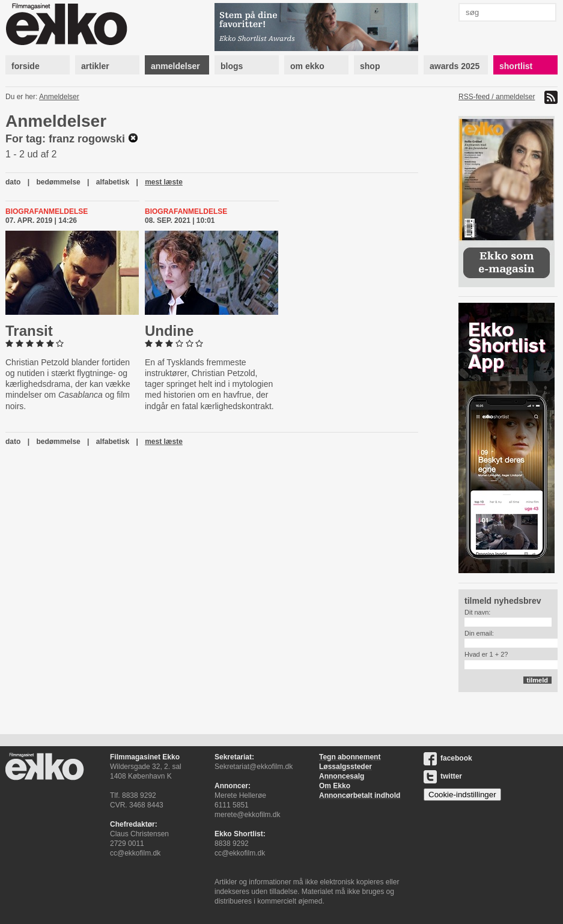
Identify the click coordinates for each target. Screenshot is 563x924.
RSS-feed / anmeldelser (497, 97)
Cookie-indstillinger (462, 795)
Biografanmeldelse (47, 211)
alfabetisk (113, 182)
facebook (448, 758)
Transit (29, 331)
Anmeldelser (59, 97)
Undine (169, 331)
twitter (443, 776)
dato (13, 182)
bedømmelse (58, 182)
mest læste (164, 182)
